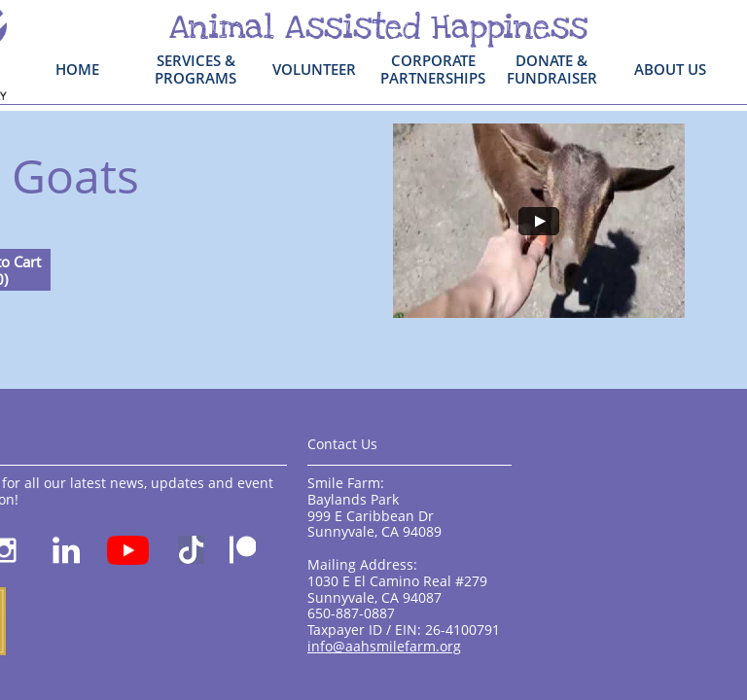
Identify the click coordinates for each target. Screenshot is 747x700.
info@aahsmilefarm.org (384, 646)
